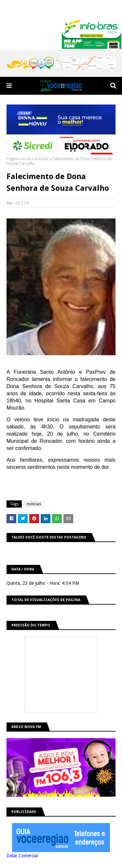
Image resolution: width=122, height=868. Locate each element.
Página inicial (18, 159)
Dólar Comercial (22, 856)
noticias (41, 159)
